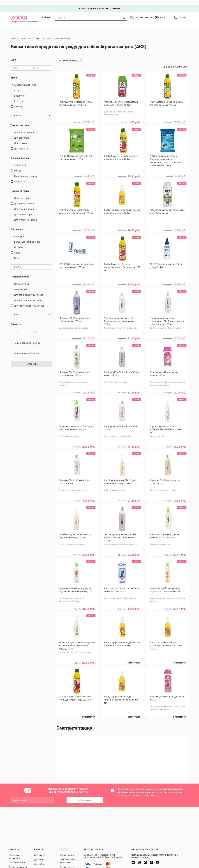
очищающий (21, 284)
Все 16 (32, 262)
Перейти (116, 3)
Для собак (39, 864)
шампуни (19, 231)
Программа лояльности (14, 856)
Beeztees (19, 96)
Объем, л (16, 319)
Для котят (39, 860)
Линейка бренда (20, 153)
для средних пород (24, 204)
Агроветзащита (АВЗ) (25, 79)
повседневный (22, 279)
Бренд (14, 72)
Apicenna (19, 101)
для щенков (20, 138)
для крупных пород (24, 198)
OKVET (18, 165)
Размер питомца (20, 186)
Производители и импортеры (68, 861)
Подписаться (85, 790)
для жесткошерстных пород (29, 295)
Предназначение (20, 271)
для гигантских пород (25, 215)
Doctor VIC (19, 90)
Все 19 (32, 110)
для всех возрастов (24, 127)
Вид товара (17, 224)
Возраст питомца (21, 120)
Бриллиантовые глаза (25, 171)
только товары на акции (27, 348)
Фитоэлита (20, 176)
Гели (16, 253)
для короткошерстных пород (29, 300)
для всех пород (22, 193)
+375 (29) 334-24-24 (143, 12)
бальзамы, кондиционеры (28, 237)
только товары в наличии (27, 338)
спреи (17, 247)
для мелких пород (24, 209)
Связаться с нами (17, 862)
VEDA (17, 85)
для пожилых (21, 143)
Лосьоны (19, 242)
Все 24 (32, 309)
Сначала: (168, 61)
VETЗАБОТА (20, 160)
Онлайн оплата (67, 855)
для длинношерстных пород (29, 290)
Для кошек (39, 855)
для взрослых (21, 133)
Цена (14, 54)
